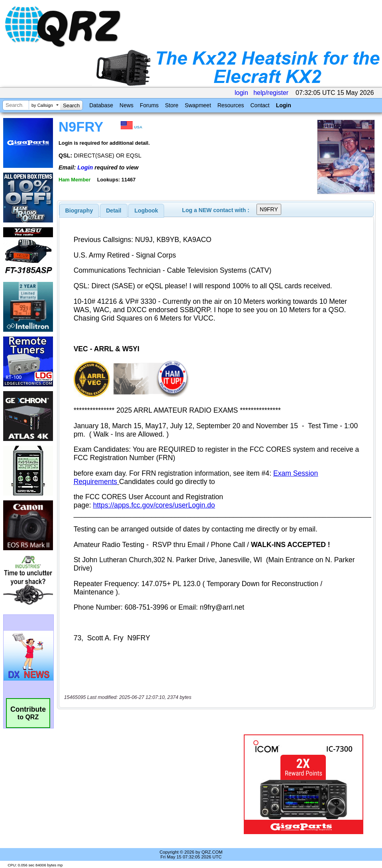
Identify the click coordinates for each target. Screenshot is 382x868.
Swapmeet (198, 105)
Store (171, 105)
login (241, 93)
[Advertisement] (151, 784)
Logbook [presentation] (146, 211)
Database (101, 105)
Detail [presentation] (114, 211)
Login (284, 105)
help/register (271, 93)
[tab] (79, 211)
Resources (231, 105)
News (126, 105)
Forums (149, 105)
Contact (260, 105)
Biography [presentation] (79, 211)
